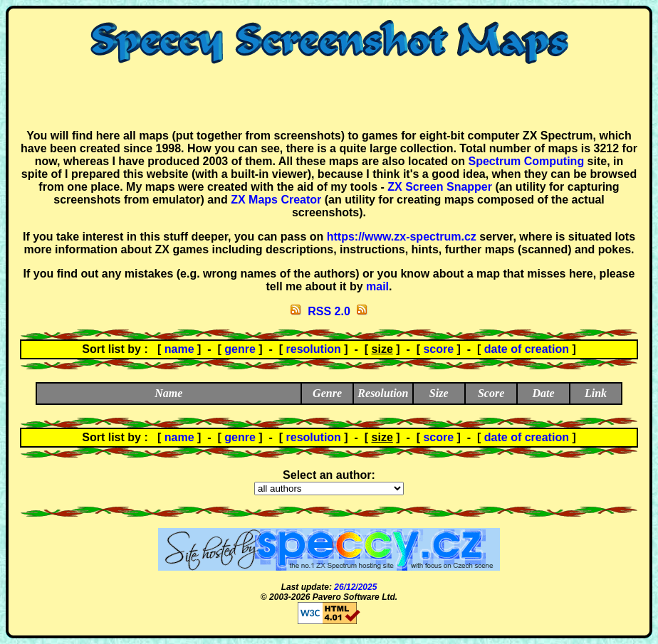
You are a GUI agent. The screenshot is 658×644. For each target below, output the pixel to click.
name (179, 349)
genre (240, 349)
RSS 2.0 (329, 311)
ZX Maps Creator (276, 200)
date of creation (527, 349)
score (438, 349)
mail (377, 286)
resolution (314, 349)
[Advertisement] (329, 97)
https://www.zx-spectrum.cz (402, 237)
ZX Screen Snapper (440, 187)
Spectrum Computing (526, 161)
